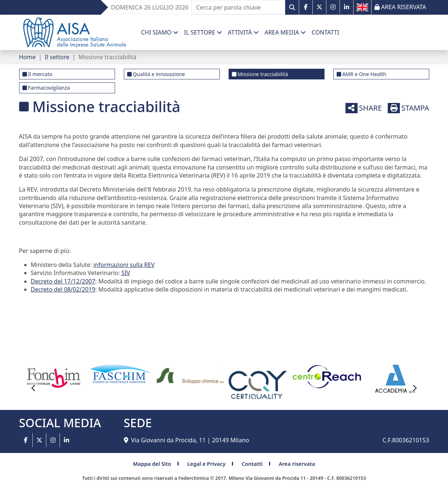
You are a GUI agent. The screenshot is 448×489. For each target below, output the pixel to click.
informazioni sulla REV (124, 265)
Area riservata (297, 464)
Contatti (252, 464)
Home (28, 57)
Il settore (57, 57)
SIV (126, 273)
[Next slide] (415, 388)
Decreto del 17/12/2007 (63, 281)
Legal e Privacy (206, 464)
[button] (160, 32)
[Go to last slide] (34, 388)
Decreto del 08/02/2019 (63, 289)
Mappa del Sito (152, 464)
